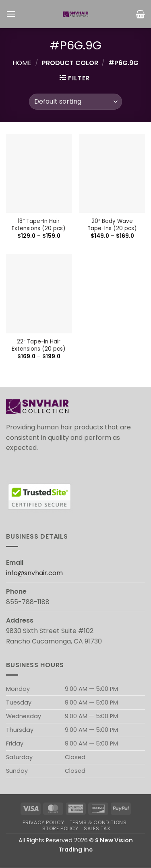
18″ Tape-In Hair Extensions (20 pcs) (39, 225)
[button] (11, 14)
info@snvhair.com (34, 573)
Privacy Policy (43, 822)
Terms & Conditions (98, 822)
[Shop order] (75, 102)
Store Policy (60, 828)
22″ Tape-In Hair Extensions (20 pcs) (39, 345)
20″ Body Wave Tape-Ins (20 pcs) (112, 225)
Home (22, 63)
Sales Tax (97, 828)
